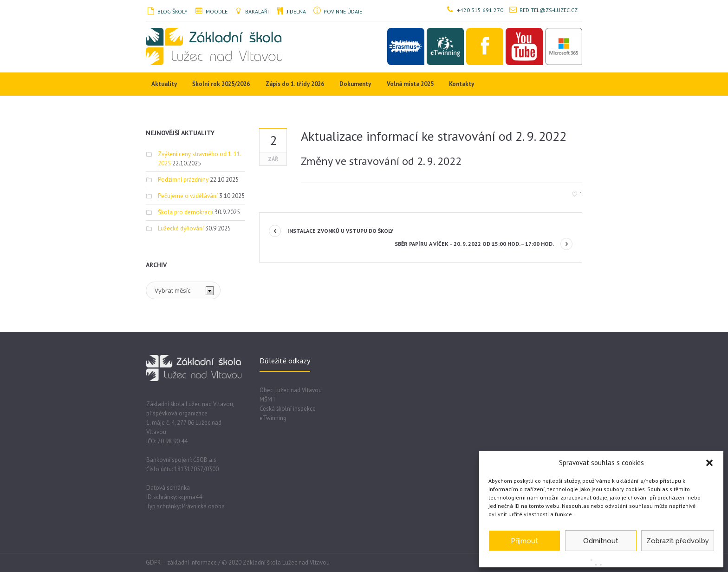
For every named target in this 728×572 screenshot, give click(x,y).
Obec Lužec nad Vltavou (291, 390)
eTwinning (273, 418)
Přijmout (524, 541)
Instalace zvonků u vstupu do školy (340, 231)
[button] (709, 463)
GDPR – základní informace (181, 562)
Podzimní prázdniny (183, 180)
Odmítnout (601, 541)
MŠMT (268, 399)
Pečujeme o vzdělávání (188, 196)
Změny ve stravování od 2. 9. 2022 (381, 161)
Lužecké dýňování (181, 228)
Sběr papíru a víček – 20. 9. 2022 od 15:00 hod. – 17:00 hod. (474, 244)
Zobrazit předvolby (678, 541)
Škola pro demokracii (185, 212)
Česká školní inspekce (288, 409)
